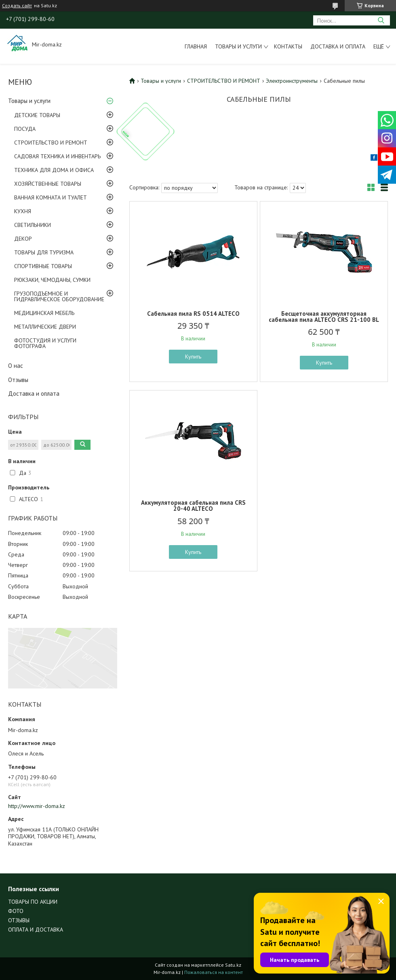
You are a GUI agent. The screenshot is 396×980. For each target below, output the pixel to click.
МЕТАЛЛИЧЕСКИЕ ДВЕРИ (45, 327)
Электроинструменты (292, 81)
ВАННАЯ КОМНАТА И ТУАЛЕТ (51, 197)
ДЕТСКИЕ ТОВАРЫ (37, 115)
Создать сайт (17, 6)
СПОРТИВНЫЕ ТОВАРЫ (43, 266)
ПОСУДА (25, 129)
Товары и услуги (238, 46)
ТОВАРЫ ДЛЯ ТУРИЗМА (44, 252)
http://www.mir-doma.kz (37, 806)
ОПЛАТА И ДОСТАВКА (36, 930)
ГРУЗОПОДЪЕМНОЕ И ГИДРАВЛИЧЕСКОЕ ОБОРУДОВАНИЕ (59, 296)
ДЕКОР (23, 239)
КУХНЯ (23, 211)
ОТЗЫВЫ (19, 920)
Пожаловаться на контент (214, 972)
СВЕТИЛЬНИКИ (33, 225)
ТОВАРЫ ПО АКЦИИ (33, 902)
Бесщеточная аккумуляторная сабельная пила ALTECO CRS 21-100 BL (324, 317)
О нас (16, 366)
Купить (193, 357)
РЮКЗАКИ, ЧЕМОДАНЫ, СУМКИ (52, 280)
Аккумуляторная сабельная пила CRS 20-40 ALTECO (193, 506)
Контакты (288, 46)
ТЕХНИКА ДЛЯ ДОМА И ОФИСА (54, 170)
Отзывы (18, 380)
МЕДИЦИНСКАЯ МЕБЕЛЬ (44, 313)
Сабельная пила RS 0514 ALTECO (193, 314)
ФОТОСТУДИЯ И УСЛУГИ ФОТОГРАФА (45, 343)
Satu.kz (233, 965)
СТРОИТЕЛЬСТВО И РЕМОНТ (51, 143)
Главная (196, 46)
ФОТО (16, 911)
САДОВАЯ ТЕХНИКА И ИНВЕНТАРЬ (57, 156)
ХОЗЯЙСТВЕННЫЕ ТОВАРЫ (48, 184)
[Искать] (381, 20)
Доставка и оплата (338, 46)
